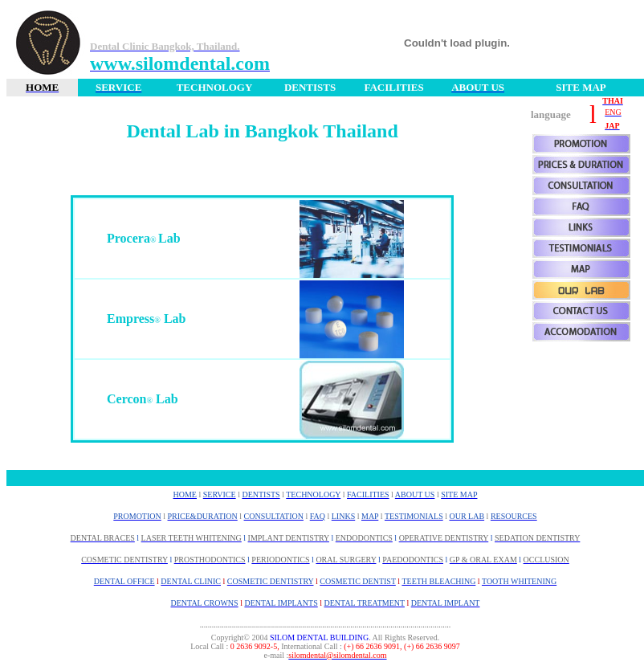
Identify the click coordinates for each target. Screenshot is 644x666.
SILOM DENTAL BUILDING (319, 637)
